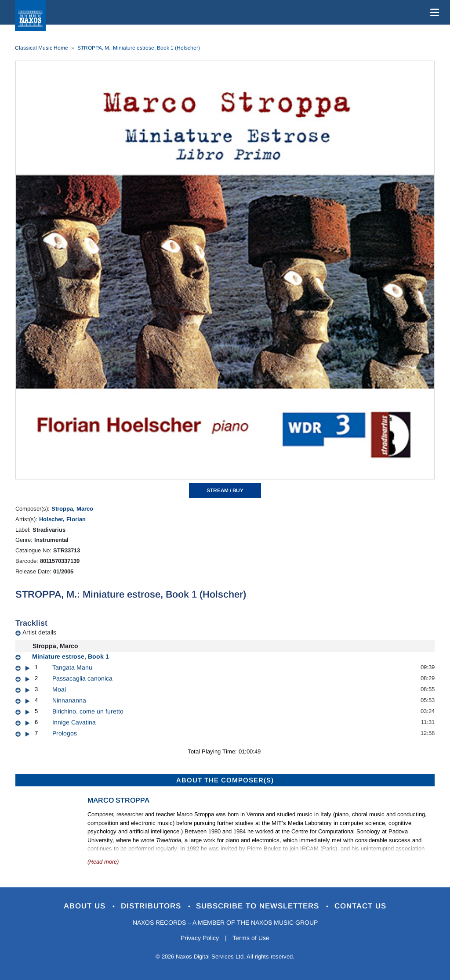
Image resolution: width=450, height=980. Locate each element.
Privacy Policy (200, 938)
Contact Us (361, 906)
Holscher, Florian (62, 519)
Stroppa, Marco (72, 509)
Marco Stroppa (118, 800)
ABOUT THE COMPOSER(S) (225, 780)
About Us (86, 906)
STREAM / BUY (225, 490)
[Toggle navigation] (433, 12)
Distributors (152, 906)
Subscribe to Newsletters (259, 906)
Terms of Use (251, 938)
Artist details (39, 632)
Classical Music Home (42, 48)
